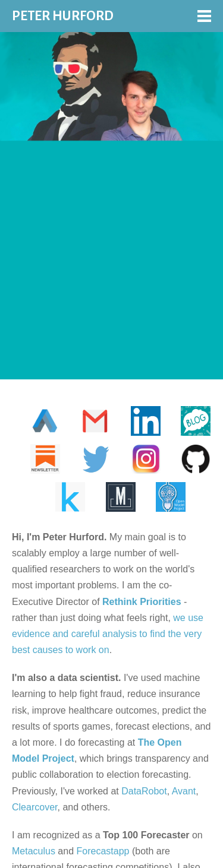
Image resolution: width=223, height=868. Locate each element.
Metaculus (34, 851)
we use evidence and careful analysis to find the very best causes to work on (108, 634)
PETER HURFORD (63, 16)
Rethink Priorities (142, 602)
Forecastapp (103, 851)
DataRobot (144, 791)
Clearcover (34, 807)
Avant (184, 791)
